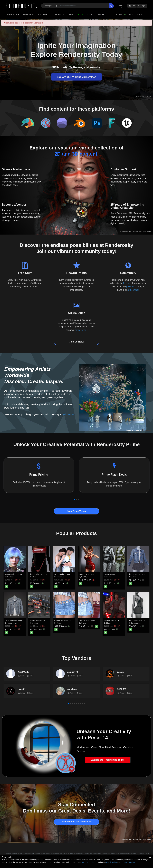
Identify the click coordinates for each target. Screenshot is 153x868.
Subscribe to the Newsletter (76, 822)
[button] (74, 499)
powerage (35, 623)
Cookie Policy (112, 862)
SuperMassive (136, 623)
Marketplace (13, 15)
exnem (108, 577)
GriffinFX (121, 689)
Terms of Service (88, 862)
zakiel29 (22, 689)
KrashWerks (24, 672)
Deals (80, 15)
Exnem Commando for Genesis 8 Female (121, 574)
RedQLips (85, 577)
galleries (130, 286)
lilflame (34, 577)
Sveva (59, 623)
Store (30, 676)
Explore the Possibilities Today (108, 760)
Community (58, 15)
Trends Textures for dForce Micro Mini (95, 620)
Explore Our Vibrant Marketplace (76, 77)
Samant (121, 672)
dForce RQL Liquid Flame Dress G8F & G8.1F (99, 574)
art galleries (81, 330)
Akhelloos (10, 577)
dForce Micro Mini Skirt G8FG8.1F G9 (70, 620)
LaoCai (133, 577)
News (70, 15)
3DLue (108, 623)
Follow (22, 676)
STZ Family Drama (62, 574)
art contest (133, 290)
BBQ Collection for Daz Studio (42, 620)
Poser (90, 15)
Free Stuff (29, 15)
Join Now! (68, 414)
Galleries (44, 15)
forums (127, 283)
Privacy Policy (129, 862)
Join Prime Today (77, 511)
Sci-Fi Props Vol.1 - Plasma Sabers (119, 620)
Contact (101, 15)
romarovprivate (12, 623)
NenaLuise (147, 430)
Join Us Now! (76, 342)
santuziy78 (60, 577)
